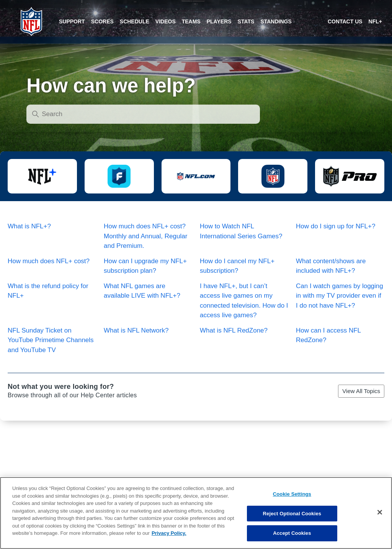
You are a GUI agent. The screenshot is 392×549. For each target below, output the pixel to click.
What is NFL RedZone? (234, 330)
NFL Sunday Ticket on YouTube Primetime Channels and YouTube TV (51, 340)
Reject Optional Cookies (292, 519)
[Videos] (166, 21)
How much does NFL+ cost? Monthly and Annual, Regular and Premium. (145, 236)
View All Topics (361, 391)
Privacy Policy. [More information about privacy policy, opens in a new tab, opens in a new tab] (169, 539)
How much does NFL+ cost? (49, 261)
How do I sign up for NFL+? (336, 226)
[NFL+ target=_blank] (375, 21)
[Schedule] (135, 21)
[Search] (143, 114)
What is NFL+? (29, 226)
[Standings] (276, 21)
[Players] (219, 21)
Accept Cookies (292, 539)
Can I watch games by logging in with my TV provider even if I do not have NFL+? (340, 296)
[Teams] (191, 21)
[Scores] (72, 21)
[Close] (380, 518)
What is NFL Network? (136, 330)
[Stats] (246, 21)
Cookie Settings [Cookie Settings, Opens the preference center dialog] (292, 500)
